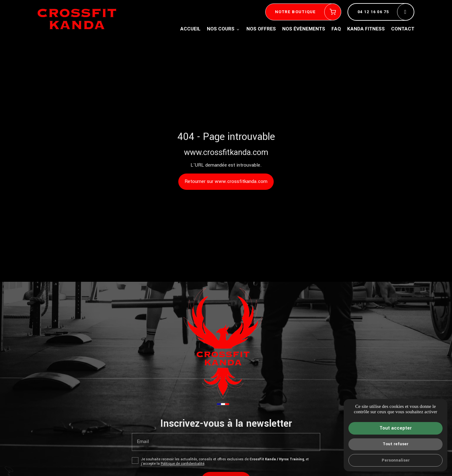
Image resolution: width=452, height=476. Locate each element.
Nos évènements (304, 29)
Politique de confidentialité (183, 464)
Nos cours (221, 29)
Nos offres (261, 29)
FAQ (336, 29)
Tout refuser (395, 444)
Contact (403, 29)
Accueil (190, 29)
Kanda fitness (366, 29)
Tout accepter (395, 428)
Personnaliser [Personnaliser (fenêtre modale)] (396, 460)
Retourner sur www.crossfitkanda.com (226, 181)
